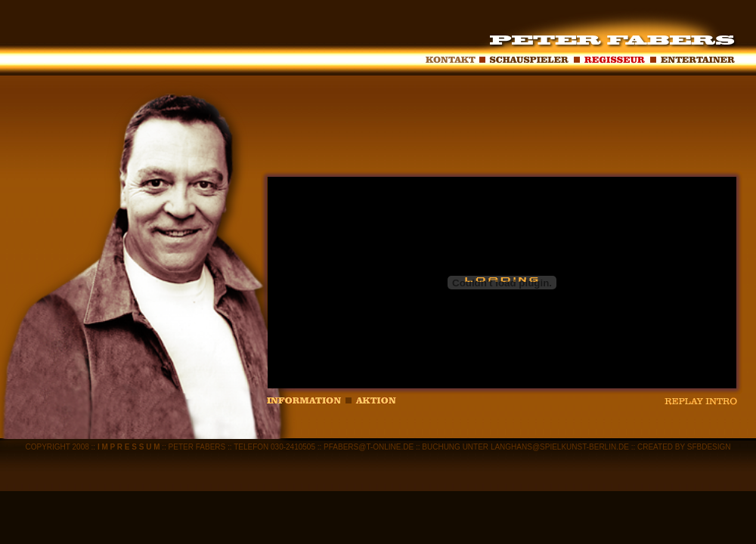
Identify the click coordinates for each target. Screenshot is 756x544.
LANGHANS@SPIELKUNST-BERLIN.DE (560, 447)
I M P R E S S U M (129, 447)
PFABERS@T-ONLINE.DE (367, 447)
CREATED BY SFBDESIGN (684, 447)
